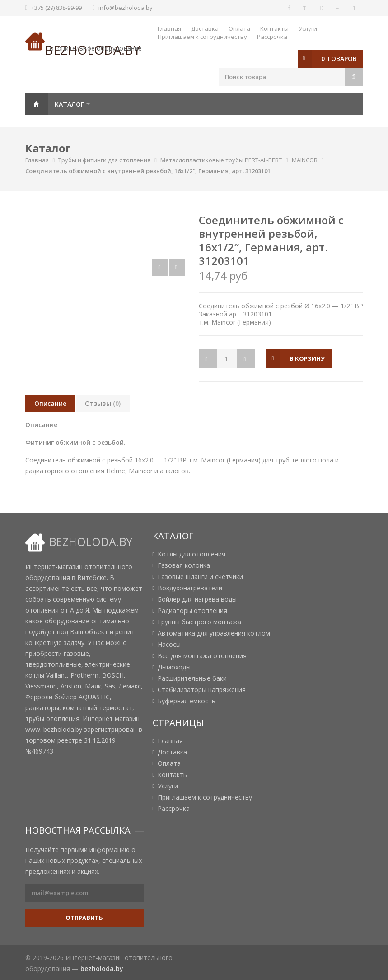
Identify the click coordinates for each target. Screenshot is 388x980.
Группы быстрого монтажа (199, 622)
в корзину (308, 358)
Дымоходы (174, 667)
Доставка (205, 28)
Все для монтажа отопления (202, 656)
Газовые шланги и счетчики (200, 577)
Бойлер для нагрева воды (197, 599)
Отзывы (103, 403)
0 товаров (339, 59)
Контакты (274, 28)
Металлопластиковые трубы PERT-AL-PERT (221, 160)
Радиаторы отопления (192, 611)
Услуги (308, 28)
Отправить (84, 918)
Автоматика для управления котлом (214, 633)
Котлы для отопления (192, 554)
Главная (169, 28)
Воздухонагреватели (190, 588)
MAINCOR (305, 160)
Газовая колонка (184, 565)
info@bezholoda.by (126, 8)
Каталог (69, 104)
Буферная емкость (187, 701)
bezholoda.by (102, 968)
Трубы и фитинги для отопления (104, 160)
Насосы (169, 645)
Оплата (239, 28)
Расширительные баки (192, 678)
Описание (50, 403)
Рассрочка (272, 37)
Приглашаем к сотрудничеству (202, 37)
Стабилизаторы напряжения (202, 690)
